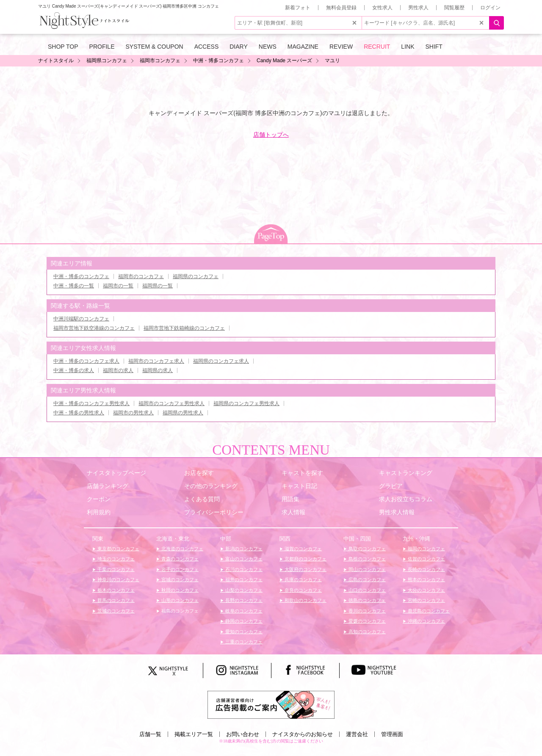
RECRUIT (377, 47)
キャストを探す (302, 473)
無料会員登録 (341, 8)
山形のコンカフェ (179, 600)
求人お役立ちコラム (406, 499)
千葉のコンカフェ (115, 569)
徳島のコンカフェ (366, 600)
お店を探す (199, 473)
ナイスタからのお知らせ (303, 734)
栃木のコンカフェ (115, 590)
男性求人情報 (397, 512)
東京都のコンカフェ (118, 549)
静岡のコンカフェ (243, 621)
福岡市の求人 (118, 370)
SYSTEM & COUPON (155, 47)
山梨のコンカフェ (243, 590)
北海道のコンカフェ (182, 549)
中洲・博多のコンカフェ (81, 276)
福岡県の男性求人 (183, 413)
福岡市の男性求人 (133, 413)
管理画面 (392, 734)
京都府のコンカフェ (305, 559)
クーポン (99, 499)
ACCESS (207, 47)
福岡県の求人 (158, 370)
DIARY (239, 47)
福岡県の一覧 (158, 286)
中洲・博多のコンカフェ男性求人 (91, 403)
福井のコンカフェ (243, 579)
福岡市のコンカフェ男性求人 (171, 403)
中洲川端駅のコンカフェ (81, 319)
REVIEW (341, 47)
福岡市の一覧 (118, 286)
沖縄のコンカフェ (426, 621)
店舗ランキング (108, 486)
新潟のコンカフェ (243, 549)
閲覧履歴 (454, 8)
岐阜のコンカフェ (243, 611)
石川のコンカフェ (243, 569)
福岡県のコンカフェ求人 (221, 361)
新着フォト (298, 8)
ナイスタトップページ (116, 473)
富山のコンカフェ (243, 559)
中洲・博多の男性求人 (79, 413)
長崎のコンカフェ (426, 569)
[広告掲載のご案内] (271, 704)
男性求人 (418, 8)
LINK (408, 47)
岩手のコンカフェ (179, 569)
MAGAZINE (303, 47)
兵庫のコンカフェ (303, 579)
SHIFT (434, 47)
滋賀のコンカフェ (303, 549)
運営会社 (357, 734)
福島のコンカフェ (179, 611)
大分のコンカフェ (426, 590)
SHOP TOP (63, 47)
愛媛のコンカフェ (366, 621)
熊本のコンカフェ (426, 579)
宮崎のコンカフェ (426, 600)
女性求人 (382, 8)
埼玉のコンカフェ (115, 559)
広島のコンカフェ (366, 579)
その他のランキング (211, 486)
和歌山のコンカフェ (305, 600)
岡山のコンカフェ (366, 569)
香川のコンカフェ (366, 611)
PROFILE (102, 47)
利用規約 (99, 512)
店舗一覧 (150, 734)
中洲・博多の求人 (74, 370)
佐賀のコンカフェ (426, 559)
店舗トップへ (271, 135)
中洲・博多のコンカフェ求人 (86, 361)
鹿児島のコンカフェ (428, 611)
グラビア (391, 486)
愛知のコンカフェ (243, 632)
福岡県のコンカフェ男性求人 (246, 403)
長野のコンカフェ (243, 600)
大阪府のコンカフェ (305, 569)
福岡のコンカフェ (426, 549)
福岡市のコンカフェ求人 (156, 361)
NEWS (268, 47)
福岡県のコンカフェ (196, 276)
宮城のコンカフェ (179, 579)
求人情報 (293, 512)
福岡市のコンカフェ (141, 276)
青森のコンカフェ (179, 559)
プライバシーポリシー (214, 512)
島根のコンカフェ (366, 559)
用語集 (290, 499)
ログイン (490, 8)
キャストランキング (406, 473)
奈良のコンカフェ (303, 590)
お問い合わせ (243, 734)
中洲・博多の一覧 (74, 286)
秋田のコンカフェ (179, 590)
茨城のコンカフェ (115, 611)
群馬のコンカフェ (115, 600)
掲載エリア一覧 (194, 734)
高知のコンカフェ (366, 632)
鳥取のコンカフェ (366, 549)
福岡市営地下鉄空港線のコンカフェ (94, 328)
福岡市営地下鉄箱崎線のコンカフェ (184, 328)
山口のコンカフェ (366, 590)
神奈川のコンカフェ (118, 579)
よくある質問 (202, 499)
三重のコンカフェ (243, 642)
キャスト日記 (299, 486)
